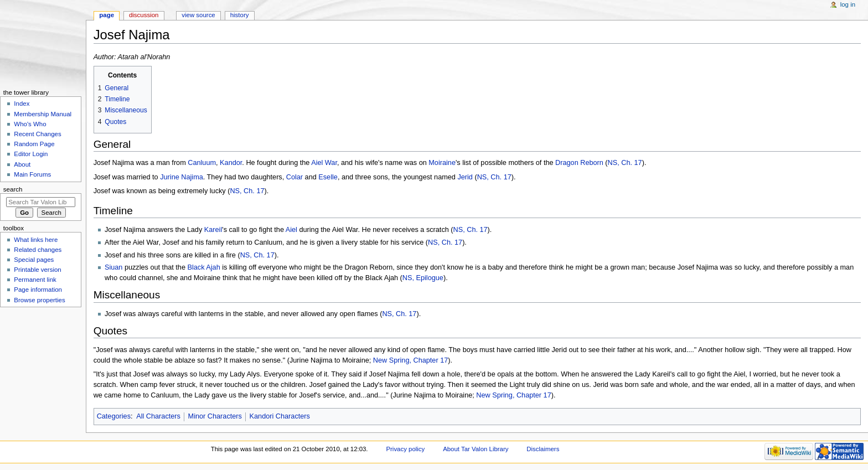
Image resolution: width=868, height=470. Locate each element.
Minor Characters (215, 416)
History (240, 15)
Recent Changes (37, 134)
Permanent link (35, 280)
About (22, 164)
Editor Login (31, 154)
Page (107, 15)
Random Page (34, 144)
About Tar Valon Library (476, 449)
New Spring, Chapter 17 (410, 360)
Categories (114, 416)
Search (13, 189)
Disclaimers (543, 449)
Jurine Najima (182, 177)
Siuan (113, 267)
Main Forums (32, 174)
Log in (848, 4)
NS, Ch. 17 (625, 163)
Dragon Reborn (579, 163)
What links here (36, 240)
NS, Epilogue (423, 278)
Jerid (465, 177)
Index (22, 104)
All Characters (158, 416)
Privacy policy (405, 449)
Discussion (144, 15)
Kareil (213, 230)
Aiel (291, 230)
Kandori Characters (280, 416)
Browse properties (39, 300)
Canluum (202, 163)
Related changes (38, 250)
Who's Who (30, 124)
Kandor (231, 163)
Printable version (37, 270)
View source (198, 15)
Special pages (34, 260)
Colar (294, 177)
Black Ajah (203, 267)
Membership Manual (43, 114)
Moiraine (442, 163)
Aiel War (324, 163)
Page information (38, 290)
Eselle (328, 177)
